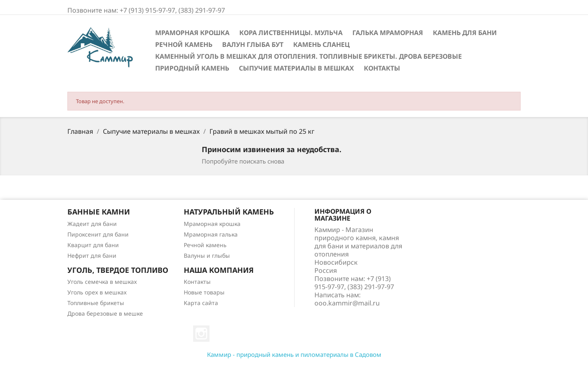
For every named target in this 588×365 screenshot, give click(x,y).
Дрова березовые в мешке (105, 313)
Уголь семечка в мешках (102, 282)
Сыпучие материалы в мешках (296, 68)
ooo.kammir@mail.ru (347, 303)
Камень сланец (321, 44)
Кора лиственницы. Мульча (291, 33)
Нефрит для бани (92, 255)
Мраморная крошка (192, 33)
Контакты (382, 68)
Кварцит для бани (93, 245)
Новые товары (204, 292)
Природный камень (192, 68)
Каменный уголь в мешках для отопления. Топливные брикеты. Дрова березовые (308, 56)
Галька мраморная (388, 33)
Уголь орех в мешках (97, 292)
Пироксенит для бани (98, 234)
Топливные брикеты (96, 303)
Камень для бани (465, 33)
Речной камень (184, 44)
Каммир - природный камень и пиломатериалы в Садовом (294, 354)
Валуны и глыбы (207, 255)
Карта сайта (201, 303)
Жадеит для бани (92, 224)
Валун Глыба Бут (253, 44)
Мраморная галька (211, 234)
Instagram (201, 334)
